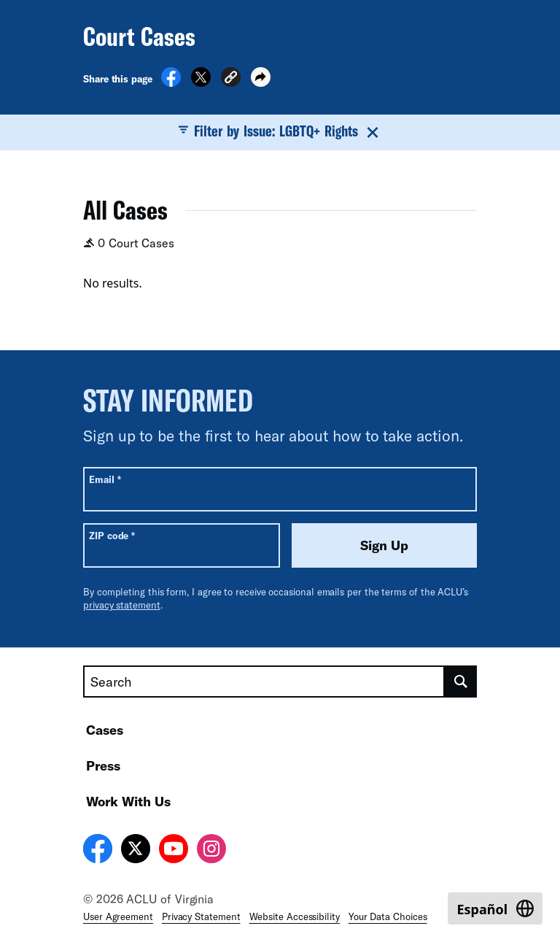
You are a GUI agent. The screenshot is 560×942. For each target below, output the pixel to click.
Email (105, 479)
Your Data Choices (388, 916)
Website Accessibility (295, 916)
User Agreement (118, 916)
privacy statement (122, 605)
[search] (461, 682)
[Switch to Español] (495, 908)
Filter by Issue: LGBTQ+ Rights (280, 131)
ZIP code (112, 535)
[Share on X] (201, 82)
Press (103, 765)
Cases (105, 730)
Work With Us (128, 801)
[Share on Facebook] (171, 82)
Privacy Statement (201, 916)
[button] (231, 79)
